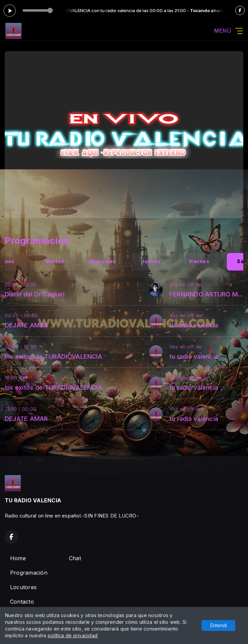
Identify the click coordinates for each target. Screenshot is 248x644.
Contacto (22, 602)
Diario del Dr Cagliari (35, 294)
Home (18, 558)
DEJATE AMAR (26, 325)
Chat (75, 558)
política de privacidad (73, 635)
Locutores (23, 587)
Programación (29, 573)
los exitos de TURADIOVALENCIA (53, 356)
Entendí (219, 625)
